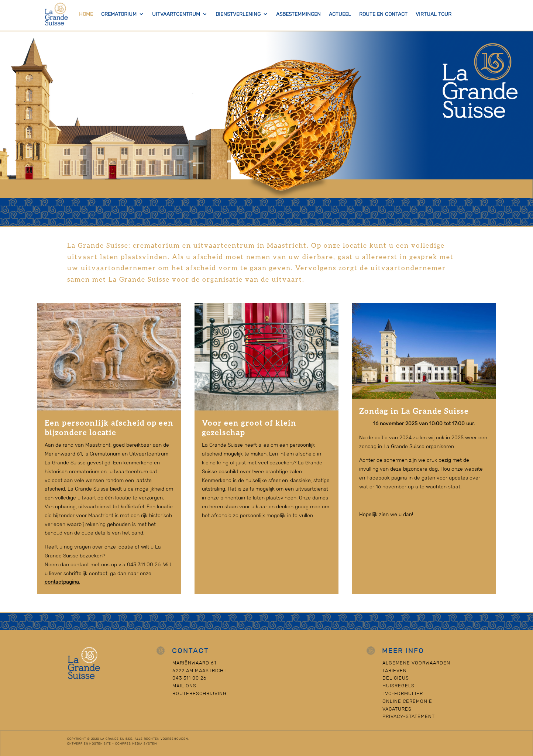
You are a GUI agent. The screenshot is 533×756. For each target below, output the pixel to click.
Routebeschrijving (200, 693)
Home (86, 14)
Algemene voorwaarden (416, 663)
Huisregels (398, 686)
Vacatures (397, 709)
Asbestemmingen (298, 14)
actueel (340, 14)
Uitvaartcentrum (176, 14)
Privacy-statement (409, 716)
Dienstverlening (238, 14)
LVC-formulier (403, 693)
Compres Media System (136, 743)
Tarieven (395, 671)
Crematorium (119, 14)
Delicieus (396, 678)
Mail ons (184, 686)
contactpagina (62, 582)
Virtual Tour (434, 14)
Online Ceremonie (407, 701)
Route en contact (383, 14)
